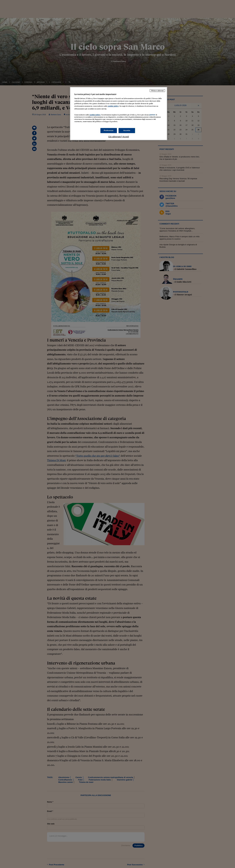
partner (152, 115)
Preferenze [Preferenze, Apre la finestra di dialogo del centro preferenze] (109, 130)
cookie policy (113, 106)
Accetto (127, 130)
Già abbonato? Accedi (119, 137)
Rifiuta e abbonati (157, 91)
